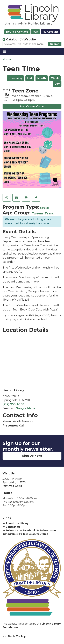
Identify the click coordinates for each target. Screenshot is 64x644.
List (30, 78)
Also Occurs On (32, 106)
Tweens (38, 214)
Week (55, 78)
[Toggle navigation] (5, 51)
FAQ (35, 32)
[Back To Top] (32, 636)
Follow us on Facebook (19, 530)
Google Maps (25, 408)
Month (42, 78)
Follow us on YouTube (32, 534)
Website (30, 39)
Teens (49, 214)
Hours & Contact (17, 32)
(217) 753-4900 (13, 404)
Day (57, 84)
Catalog (12, 39)
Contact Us (11, 527)
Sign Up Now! (32, 456)
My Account (50, 32)
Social (44, 208)
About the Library (16, 523)
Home (7, 59)
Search (55, 44)
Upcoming (15, 78)
